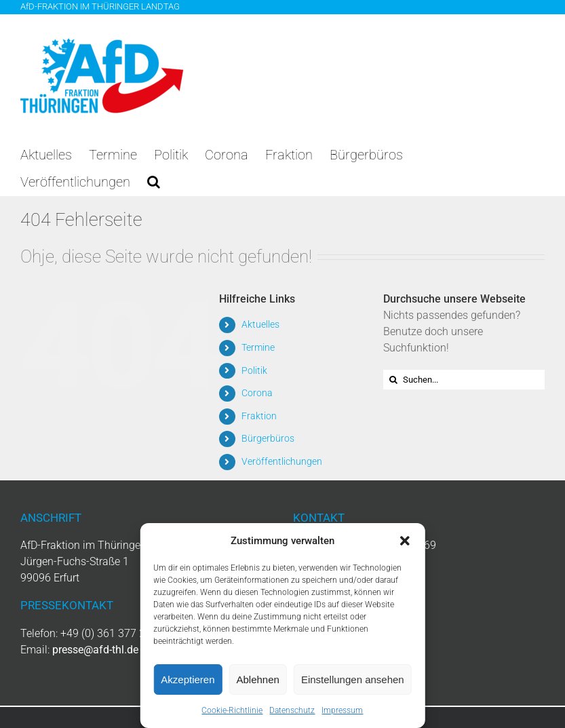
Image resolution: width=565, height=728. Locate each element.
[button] (405, 541)
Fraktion (259, 416)
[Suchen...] (464, 380)
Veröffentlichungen (282, 461)
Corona (257, 393)
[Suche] (393, 380)
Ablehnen (258, 679)
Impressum (342, 710)
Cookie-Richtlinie (232, 710)
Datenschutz (292, 710)
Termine (258, 347)
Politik (254, 370)
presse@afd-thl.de (95, 650)
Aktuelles (260, 324)
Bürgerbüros (268, 438)
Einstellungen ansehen (353, 679)
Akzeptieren (188, 679)
